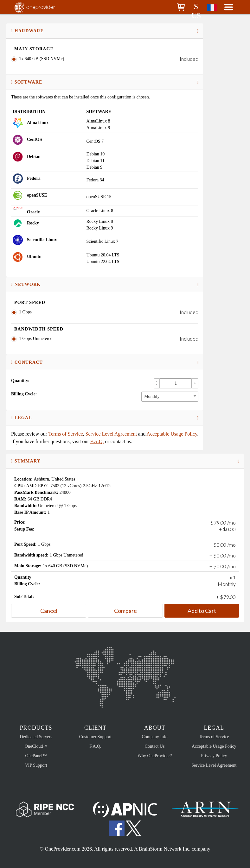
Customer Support (95, 737)
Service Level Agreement (111, 434)
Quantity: (20, 381)
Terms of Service (65, 434)
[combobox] (170, 397)
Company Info (154, 737)
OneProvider (43, 7)
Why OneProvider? (155, 756)
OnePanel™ (36, 756)
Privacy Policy (214, 756)
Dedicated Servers (36, 737)
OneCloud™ (36, 746)
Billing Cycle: (24, 394)
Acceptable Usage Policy (172, 434)
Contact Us (155, 746)
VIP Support (36, 765)
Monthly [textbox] (152, 396)
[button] (181, 7)
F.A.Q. (97, 441)
